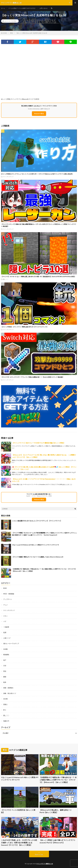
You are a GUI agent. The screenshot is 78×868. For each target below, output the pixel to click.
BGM (5, 588)
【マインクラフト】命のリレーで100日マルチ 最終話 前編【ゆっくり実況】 (39, 443)
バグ (5, 621)
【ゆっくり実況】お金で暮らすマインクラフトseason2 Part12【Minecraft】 (58, 841)
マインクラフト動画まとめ (45, 864)
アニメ (5, 605)
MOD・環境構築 (9, 594)
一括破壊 (6, 627)
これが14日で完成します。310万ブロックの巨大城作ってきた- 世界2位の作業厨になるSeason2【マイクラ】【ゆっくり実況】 (19, 843)
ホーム (3, 8)
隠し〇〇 (6, 279)
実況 (15, 21)
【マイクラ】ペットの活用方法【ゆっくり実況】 (18, 811)
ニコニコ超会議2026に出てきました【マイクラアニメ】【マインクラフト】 (37, 521)
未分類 (5, 699)
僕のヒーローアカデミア (11, 643)
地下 (5, 660)
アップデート (8, 599)
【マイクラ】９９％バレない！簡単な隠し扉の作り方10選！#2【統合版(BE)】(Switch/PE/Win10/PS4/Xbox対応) (38, 277)
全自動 (5, 649)
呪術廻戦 (6, 655)
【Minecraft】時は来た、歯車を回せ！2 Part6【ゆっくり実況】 (56, 811)
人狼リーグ (7, 638)
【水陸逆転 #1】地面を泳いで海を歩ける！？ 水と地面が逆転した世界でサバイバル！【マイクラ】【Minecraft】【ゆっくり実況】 (58, 780)
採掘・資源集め (8, 688)
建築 (5, 677)
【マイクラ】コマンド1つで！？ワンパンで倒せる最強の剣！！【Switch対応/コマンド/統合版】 (32, 377)
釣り (5, 710)
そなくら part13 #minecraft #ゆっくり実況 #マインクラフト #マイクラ (36, 545)
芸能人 (5, 704)
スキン (5, 616)
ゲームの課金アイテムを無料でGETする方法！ (22, 8)
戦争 (5, 682)
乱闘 (5, 632)
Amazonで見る (39, 114)
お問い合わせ (44, 8)
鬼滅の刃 (6, 721)
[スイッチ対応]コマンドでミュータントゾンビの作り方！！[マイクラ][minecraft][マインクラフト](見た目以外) (37, 174)
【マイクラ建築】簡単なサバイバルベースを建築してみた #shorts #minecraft (38, 557)
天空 (5, 666)
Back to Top (39, 855)
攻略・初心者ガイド (10, 693)
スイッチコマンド (8, 177)
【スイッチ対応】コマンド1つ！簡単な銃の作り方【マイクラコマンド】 (24, 327)
